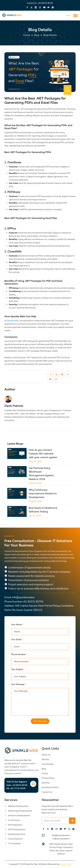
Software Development (17, 815)
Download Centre (50, 787)
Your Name (17, 624)
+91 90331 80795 (45, 3)
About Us (46, 755)
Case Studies (48, 764)
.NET (22, 109)
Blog (37, 35)
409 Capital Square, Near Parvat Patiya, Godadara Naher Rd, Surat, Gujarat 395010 (61, 849)
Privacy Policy (48, 778)
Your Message (19, 684)
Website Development (17, 806)
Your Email (17, 639)
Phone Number (19, 654)
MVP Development (15, 829)
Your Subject (18, 669)
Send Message (40, 721)
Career (45, 773)
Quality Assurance (15, 834)
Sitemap (46, 783)
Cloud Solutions (14, 839)
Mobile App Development (18, 811)
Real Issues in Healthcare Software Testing (43, 510)
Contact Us (47, 792)
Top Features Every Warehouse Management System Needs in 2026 (41, 473)
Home (27, 35)
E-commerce (12, 820)
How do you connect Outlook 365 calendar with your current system (43, 454)
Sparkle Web (13, 321)
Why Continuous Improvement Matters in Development (43, 493)
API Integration (13, 825)
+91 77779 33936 (16, 788)
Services (45, 759)
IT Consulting (12, 843)
